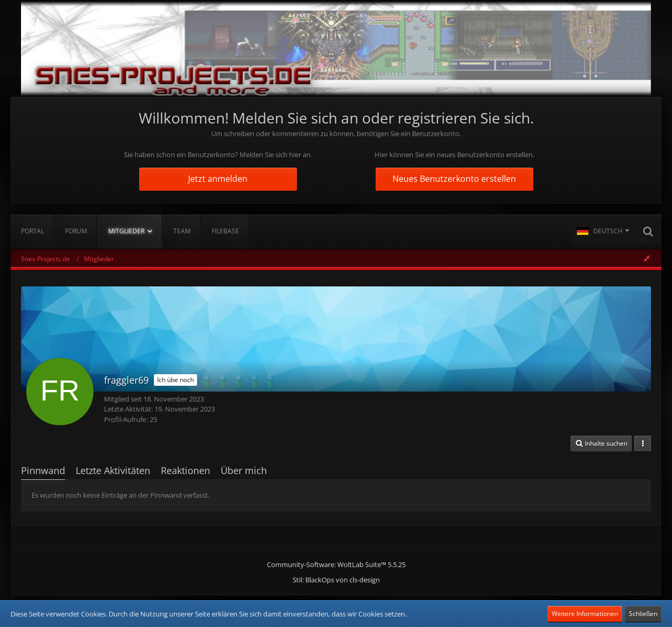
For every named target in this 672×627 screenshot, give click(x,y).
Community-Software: (336, 564)
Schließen (643, 614)
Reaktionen (185, 470)
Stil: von (336, 580)
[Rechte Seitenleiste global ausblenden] (647, 259)
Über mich (244, 470)
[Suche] (648, 231)
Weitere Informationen (585, 614)
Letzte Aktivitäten (113, 470)
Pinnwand (43, 470)
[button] (603, 231)
